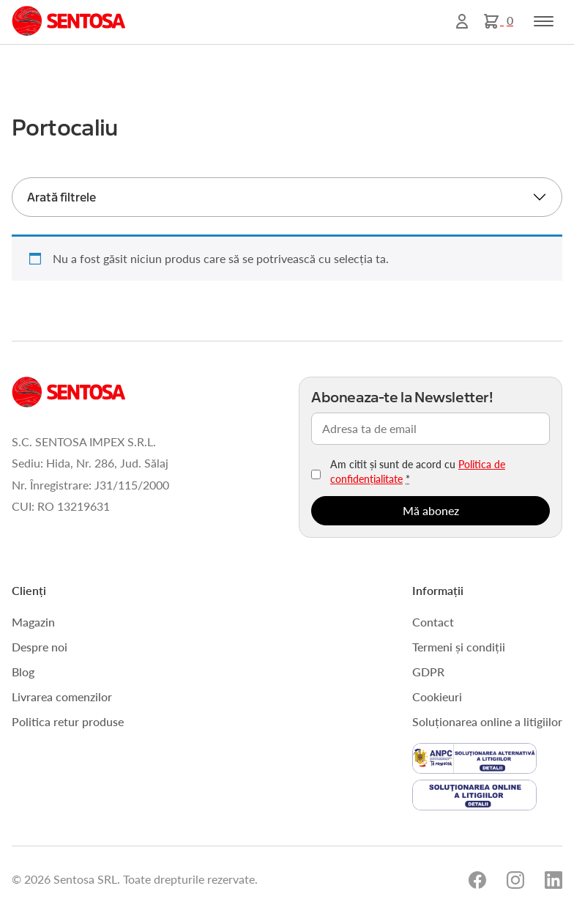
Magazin (33, 622)
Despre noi (40, 647)
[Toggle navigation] (544, 21)
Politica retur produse (68, 721)
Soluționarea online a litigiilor (487, 721)
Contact (433, 622)
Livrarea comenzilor (62, 696)
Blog (23, 672)
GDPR (428, 672)
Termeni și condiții (459, 647)
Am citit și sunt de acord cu (418, 471)
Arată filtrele (61, 197)
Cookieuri (437, 696)
